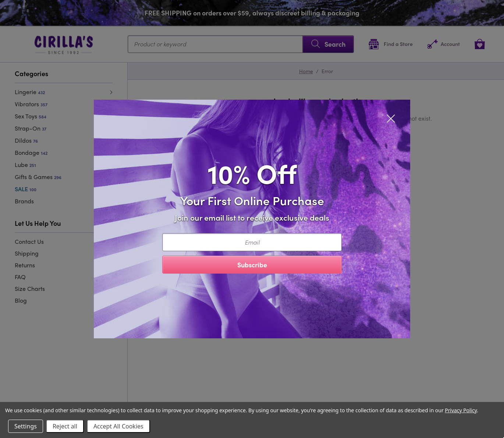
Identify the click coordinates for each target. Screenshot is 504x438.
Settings (26, 426)
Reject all (65, 426)
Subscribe (252, 265)
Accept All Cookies (118, 426)
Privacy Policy (461, 410)
